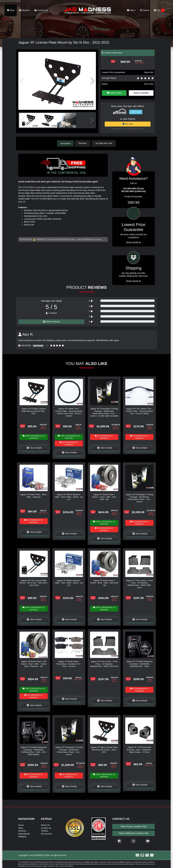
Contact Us (41, 10)
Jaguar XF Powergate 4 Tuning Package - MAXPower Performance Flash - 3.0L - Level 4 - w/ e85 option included (104, 412)
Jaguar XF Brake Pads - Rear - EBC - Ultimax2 (34, 496)
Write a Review (51, 321)
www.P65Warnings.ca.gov (89, 239)
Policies (44, 831)
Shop (11, 10)
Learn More (136, 112)
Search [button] (145, 10)
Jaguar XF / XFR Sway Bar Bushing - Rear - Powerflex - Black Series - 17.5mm (139, 750)
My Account (46, 833)
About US (45, 825)
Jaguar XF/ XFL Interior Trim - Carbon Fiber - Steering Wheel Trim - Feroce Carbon (139, 411)
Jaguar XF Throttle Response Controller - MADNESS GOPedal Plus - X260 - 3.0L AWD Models (34, 751)
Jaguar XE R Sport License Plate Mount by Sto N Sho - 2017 (34, 411)
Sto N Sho (149, 84)
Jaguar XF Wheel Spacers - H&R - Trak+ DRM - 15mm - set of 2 (69, 583)
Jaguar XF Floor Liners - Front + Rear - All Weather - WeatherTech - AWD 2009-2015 (104, 664)
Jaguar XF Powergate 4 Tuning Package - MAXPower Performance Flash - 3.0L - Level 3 (139, 498)
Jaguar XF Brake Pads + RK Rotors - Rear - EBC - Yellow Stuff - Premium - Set (34, 664)
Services (24, 10)
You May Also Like (104, 143)
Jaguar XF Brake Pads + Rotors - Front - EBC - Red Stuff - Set (104, 497)
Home (21, 825)
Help (131, 10)
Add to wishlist (141, 93)
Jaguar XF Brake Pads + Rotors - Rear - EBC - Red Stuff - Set (104, 583)
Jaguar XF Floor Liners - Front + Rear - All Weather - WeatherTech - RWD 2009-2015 (139, 584)
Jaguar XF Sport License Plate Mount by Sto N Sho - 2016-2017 (104, 750)
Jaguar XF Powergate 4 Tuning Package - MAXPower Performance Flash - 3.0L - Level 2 (69, 751)
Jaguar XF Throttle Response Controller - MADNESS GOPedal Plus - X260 (139, 664)
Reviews (83, 143)
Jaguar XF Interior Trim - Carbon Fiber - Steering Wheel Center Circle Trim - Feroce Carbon (69, 412)
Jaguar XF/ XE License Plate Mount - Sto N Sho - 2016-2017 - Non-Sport (34, 583)
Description (65, 143)
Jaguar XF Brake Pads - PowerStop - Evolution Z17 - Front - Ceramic (69, 664)
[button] (92, 81)
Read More (134, 242)
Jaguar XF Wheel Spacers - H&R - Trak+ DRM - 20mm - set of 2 (69, 497)
